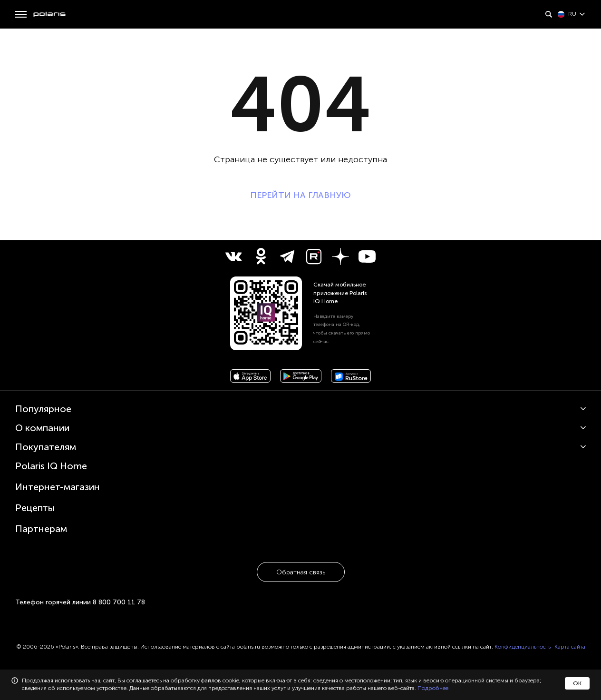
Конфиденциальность (523, 647)
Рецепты (35, 508)
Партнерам (41, 529)
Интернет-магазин (58, 487)
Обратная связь (301, 572)
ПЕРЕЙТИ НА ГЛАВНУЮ (300, 195)
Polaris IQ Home (51, 466)
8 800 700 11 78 (119, 602)
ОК (577, 683)
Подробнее (433, 688)
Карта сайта (570, 647)
